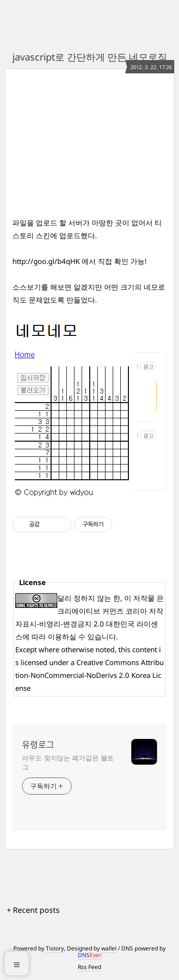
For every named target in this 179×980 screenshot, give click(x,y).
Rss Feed (89, 967)
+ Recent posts (33, 910)
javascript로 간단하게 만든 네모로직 (90, 57)
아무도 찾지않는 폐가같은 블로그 (68, 762)
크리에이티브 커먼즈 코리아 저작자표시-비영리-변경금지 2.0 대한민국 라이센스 (89, 624)
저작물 (144, 598)
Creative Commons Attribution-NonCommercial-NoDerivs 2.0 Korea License (89, 675)
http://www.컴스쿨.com (137, 366)
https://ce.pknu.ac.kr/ (137, 435)
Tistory (55, 948)
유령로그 (38, 745)
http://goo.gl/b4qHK (46, 261)
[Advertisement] (95, 153)
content (145, 649)
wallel (109, 948)
